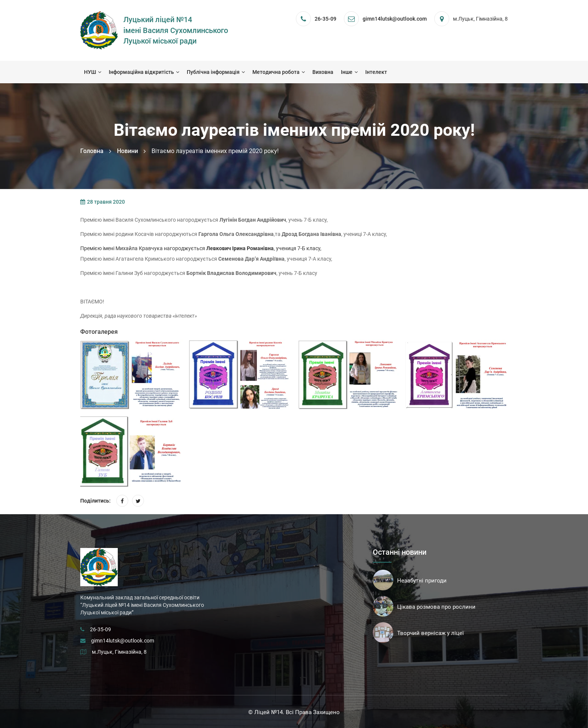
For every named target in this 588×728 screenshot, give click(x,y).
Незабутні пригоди (422, 581)
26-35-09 (325, 19)
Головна (92, 151)
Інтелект (376, 72)
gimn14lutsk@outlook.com (123, 641)
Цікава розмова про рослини (436, 607)
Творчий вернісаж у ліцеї (430, 633)
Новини (127, 151)
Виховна (323, 72)
